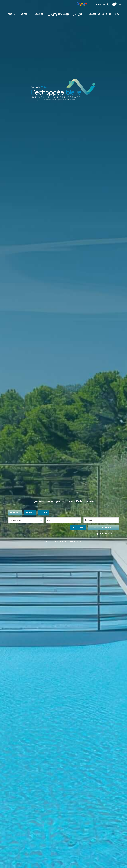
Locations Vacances (60, 14)
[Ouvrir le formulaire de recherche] (78, 528)
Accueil (11, 14)
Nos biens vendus (74, 16)
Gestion (79, 14)
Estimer (44, 513)
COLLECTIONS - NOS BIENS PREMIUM (104, 14)
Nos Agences (54, 16)
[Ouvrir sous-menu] (30, 14)
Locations (40, 14)
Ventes (24, 14)
